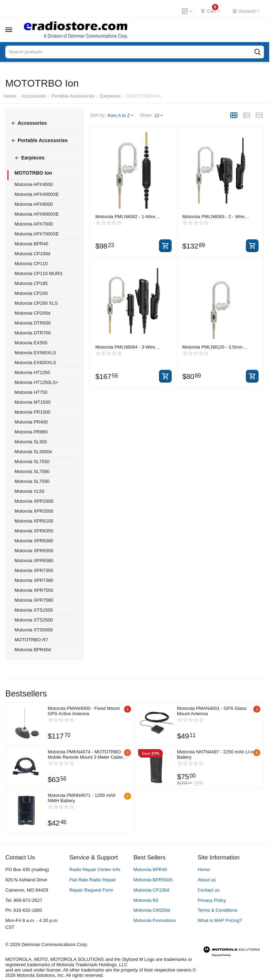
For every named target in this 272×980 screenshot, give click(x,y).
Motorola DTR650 (33, 323)
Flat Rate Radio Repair (93, 880)
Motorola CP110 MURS (39, 273)
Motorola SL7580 (32, 471)
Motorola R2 (146, 900)
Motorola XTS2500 (34, 620)
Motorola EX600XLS (35, 363)
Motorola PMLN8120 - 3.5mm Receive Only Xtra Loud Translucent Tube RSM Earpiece (219, 347)
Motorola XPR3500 (34, 511)
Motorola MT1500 (32, 402)
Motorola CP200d (32, 313)
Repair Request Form (91, 890)
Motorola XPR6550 (34, 551)
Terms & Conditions (217, 910)
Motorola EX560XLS (35, 353)
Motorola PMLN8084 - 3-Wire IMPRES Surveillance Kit (125, 347)
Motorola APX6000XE (37, 214)
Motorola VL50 (29, 491)
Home (204, 870)
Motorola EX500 (31, 343)
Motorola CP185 (31, 283)
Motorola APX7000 (34, 224)
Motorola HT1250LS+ (36, 382)
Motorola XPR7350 (34, 570)
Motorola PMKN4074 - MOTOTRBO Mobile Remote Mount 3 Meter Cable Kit (85, 754)
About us (206, 880)
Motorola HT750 (31, 392)
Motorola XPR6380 (34, 541)
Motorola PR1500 (32, 412)
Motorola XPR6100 (34, 521)
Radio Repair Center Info (95, 870)
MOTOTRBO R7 (31, 640)
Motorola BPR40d (33, 650)
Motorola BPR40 (31, 244)
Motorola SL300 (31, 442)
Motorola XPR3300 (34, 501)
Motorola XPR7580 (34, 600)
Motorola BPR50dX (153, 880)
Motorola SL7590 (32, 481)
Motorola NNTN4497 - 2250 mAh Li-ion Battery (214, 754)
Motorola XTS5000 (34, 630)
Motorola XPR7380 (34, 580)
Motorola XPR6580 (34, 561)
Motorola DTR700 (33, 333)
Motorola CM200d (152, 910)
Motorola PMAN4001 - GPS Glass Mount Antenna (212, 711)
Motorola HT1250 (32, 372)
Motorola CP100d (32, 254)
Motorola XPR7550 (34, 590)
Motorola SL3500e (33, 452)
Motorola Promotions (155, 920)
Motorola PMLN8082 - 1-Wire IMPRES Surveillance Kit (125, 217)
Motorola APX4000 (34, 184)
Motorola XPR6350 (34, 531)
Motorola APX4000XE (37, 194)
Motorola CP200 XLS (36, 303)
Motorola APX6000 (34, 204)
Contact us (208, 890)
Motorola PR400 (31, 422)
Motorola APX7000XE (37, 234)
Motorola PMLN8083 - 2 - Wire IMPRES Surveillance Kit (213, 217)
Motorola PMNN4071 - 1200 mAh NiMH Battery (82, 798)
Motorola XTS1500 (34, 610)
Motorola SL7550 (32, 462)
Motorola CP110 (31, 264)
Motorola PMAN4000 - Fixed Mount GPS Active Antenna (84, 711)
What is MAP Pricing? (220, 920)
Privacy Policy (212, 900)
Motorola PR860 (31, 432)
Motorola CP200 (31, 293)
